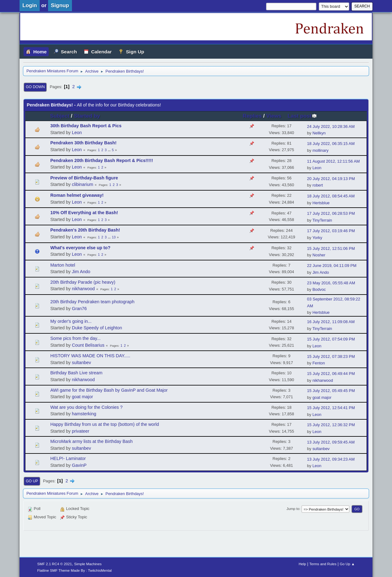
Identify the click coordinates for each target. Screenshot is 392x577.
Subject (60, 116)
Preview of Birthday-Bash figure (84, 178)
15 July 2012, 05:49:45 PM (331, 391)
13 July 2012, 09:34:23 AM (331, 459)
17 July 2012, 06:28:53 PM (331, 213)
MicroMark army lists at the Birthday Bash (91, 441)
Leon (77, 133)
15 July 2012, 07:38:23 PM (331, 356)
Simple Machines (88, 564)
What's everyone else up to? (80, 248)
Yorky (317, 238)
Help (302, 564)
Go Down (35, 87)
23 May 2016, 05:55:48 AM (331, 283)
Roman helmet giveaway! (77, 195)
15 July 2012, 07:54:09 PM (331, 339)
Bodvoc (319, 289)
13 (114, 237)
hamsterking (84, 414)
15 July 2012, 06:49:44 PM (331, 374)
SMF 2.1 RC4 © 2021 (55, 564)
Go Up (32, 481)
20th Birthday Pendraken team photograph (92, 302)
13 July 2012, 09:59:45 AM (331, 442)
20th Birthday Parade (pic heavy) (83, 282)
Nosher (319, 255)
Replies (252, 116)
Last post (302, 116)
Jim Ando (81, 272)
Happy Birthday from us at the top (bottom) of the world (105, 424)
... (110, 150)
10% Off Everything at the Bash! (84, 213)
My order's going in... (71, 321)
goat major (82, 397)
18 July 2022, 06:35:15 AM (331, 144)
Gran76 (79, 309)
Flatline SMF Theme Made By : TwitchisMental (74, 570)
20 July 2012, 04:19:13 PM (331, 179)
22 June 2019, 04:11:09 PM (332, 266)
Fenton (318, 363)
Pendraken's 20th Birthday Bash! (85, 230)
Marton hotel (63, 265)
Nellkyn (319, 133)
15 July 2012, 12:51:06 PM (331, 248)
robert (318, 185)
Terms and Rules (323, 564)
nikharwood (83, 289)
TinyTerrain (322, 220)
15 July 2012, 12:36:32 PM (331, 425)
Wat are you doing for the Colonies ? (86, 407)
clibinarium (83, 184)
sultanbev (82, 363)
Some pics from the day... (75, 338)
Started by (87, 116)
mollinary (320, 150)
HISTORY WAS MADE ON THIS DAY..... (90, 356)
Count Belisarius (88, 345)
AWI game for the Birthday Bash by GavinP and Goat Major (109, 390)
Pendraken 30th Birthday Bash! (83, 143)
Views (274, 116)
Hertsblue (321, 203)
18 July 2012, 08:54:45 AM (331, 196)
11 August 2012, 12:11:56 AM (333, 161)
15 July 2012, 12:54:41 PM (331, 408)
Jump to (293, 509)
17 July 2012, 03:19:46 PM (331, 231)
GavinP (79, 465)
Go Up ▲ (347, 564)
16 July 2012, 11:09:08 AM (331, 322)
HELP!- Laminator (68, 458)
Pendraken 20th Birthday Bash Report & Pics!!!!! (102, 160)
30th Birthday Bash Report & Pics (86, 126)
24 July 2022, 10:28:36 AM (331, 126)
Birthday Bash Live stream (76, 373)
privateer (81, 431)
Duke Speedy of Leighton (97, 328)
